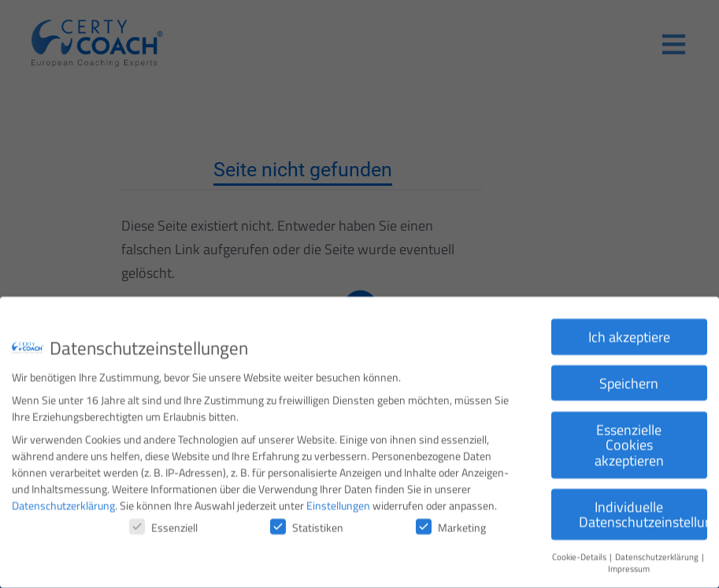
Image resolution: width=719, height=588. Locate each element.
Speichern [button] (629, 376)
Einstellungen (338, 498)
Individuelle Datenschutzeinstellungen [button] (643, 507)
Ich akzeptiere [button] (629, 329)
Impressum (629, 561)
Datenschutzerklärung (63, 498)
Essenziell (163, 520)
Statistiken (307, 520)
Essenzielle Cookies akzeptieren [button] (629, 438)
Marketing (451, 520)
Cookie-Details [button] (580, 549)
